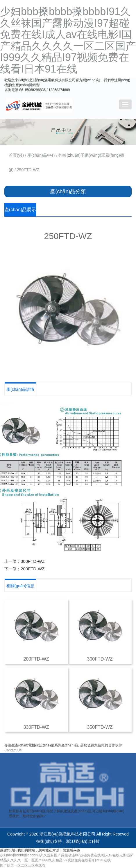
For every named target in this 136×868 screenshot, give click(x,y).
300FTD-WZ (33, 561)
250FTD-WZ (28, 170)
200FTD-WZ (33, 569)
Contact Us (13, 750)
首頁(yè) (16, 155)
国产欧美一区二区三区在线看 (23, 865)
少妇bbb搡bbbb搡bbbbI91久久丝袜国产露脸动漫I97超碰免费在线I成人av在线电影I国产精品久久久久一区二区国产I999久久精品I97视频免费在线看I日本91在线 (68, 40)
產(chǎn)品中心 (41, 155)
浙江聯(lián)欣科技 (83, 841)
